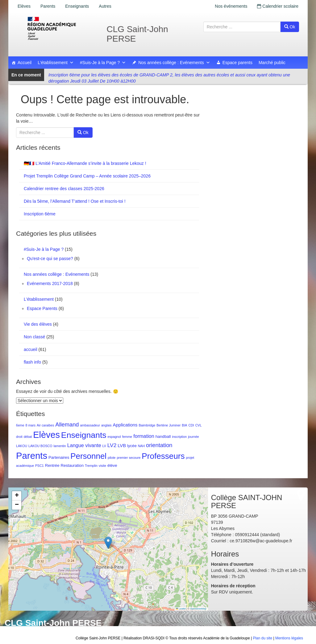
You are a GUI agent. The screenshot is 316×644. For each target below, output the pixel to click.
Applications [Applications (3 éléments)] (125, 425)
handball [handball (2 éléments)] (163, 436)
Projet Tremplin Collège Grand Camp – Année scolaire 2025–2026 (87, 176)
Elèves (24, 6)
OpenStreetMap (198, 609)
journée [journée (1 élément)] (193, 437)
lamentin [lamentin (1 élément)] (60, 446)
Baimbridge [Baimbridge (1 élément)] (147, 425)
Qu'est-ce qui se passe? (50, 259)
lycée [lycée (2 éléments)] (132, 446)
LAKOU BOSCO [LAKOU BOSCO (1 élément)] (40, 446)
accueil (31, 349)
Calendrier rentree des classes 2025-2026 (64, 189)
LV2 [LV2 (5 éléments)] (112, 445)
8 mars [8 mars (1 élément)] (31, 425)
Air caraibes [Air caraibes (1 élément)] (45, 425)
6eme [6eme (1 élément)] (20, 425)
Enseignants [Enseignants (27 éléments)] (84, 435)
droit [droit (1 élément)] (19, 437)
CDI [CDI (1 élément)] (191, 425)
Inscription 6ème (40, 214)
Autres (105, 6)
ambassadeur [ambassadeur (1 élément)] (90, 425)
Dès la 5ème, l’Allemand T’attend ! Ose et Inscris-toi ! (75, 201)
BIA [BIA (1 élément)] (184, 425)
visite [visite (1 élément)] (102, 466)
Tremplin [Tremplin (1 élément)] (91, 466)
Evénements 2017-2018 (50, 283)
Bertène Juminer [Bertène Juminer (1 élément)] (168, 425)
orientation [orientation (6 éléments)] (159, 445)
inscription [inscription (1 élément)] (179, 437)
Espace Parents (42, 308)
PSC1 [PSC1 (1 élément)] (39, 466)
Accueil (25, 63)
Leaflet (181, 609)
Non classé (34, 337)
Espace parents (237, 63)
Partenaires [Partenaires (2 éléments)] (59, 457)
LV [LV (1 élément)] (104, 446)
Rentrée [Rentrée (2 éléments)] (52, 465)
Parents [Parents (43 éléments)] (32, 456)
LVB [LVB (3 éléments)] (122, 446)
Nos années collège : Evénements (174, 63)
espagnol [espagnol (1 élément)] (114, 437)
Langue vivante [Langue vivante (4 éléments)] (84, 445)
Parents (48, 6)
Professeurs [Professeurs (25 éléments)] (163, 456)
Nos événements (231, 6)
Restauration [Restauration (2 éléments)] (72, 465)
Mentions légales (289, 638)
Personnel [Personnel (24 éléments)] (88, 456)
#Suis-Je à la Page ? (103, 63)
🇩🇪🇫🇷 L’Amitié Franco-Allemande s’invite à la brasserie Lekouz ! (85, 163)
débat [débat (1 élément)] (28, 437)
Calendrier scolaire (278, 6)
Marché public (272, 63)
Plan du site (262, 638)
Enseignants (77, 6)
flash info (32, 362)
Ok (290, 27)
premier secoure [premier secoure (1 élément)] (129, 458)
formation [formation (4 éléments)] (144, 436)
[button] (108, 543)
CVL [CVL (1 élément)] (199, 425)
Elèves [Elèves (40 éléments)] (46, 435)
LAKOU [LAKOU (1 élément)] (22, 446)
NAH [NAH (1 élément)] (141, 446)
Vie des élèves (38, 324)
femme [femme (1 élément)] (127, 437)
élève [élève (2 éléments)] (112, 465)
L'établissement (56, 63)
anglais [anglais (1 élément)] (106, 425)
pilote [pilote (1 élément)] (112, 458)
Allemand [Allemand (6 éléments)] (67, 424)
